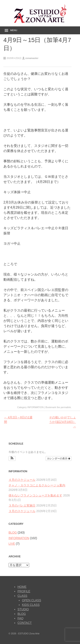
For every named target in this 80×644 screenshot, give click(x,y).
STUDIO (23, 609)
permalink (66, 407)
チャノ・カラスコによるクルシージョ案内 (37, 485)
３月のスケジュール (22, 511)
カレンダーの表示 (59, 458)
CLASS (22, 596)
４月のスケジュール (22, 480)
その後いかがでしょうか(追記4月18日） (63, 422)
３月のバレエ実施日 (22, 505)
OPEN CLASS (31, 600)
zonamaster (32, 58)
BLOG (13, 532)
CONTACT (25, 623)
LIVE (12, 544)
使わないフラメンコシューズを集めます (35, 495)
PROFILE (24, 591)
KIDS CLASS (31, 605)
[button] (12, 458)
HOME (22, 587)
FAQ (20, 618)
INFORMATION (35, 407)
